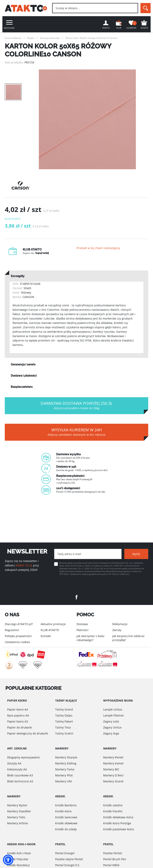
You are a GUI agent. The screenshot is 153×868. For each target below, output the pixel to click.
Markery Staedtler (19, 811)
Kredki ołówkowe (66, 823)
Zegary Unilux (112, 727)
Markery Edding (66, 763)
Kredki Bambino (66, 805)
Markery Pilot (64, 775)
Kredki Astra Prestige (117, 823)
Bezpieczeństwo (22, 387)
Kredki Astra (63, 811)
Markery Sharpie (66, 757)
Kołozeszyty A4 (17, 769)
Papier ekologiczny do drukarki (28, 733)
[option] (87, 119)
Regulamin (12, 630)
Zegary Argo (111, 733)
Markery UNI (64, 781)
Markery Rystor (17, 805)
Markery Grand (113, 781)
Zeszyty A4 (14, 763)
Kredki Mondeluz (19, 865)
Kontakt (46, 636)
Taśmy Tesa (63, 727)
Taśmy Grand (64, 709)
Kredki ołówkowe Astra (118, 817)
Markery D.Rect (113, 775)
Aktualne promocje (53, 624)
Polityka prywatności (18, 636)
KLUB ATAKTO (50, 630)
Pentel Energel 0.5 (67, 865)
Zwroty (117, 630)
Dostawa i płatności (24, 376)
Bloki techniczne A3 (20, 781)
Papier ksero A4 (18, 709)
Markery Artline (18, 823)
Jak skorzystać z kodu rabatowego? (90, 638)
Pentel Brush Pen (115, 859)
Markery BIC (111, 769)
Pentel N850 (111, 865)
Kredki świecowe (66, 817)
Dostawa (82, 624)
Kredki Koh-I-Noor (19, 853)
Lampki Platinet (113, 715)
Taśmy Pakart (64, 721)
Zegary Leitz (111, 721)
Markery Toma (65, 769)
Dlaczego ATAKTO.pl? (19, 624)
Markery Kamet (113, 763)
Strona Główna (13, 38)
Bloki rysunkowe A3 (20, 775)
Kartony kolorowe (50, 38)
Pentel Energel (65, 853)
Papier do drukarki (20, 727)
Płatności (82, 630)
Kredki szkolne (113, 805)
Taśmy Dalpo (64, 715)
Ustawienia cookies (17, 642)
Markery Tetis (16, 817)
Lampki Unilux (113, 709)
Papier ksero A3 (18, 721)
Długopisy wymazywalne (23, 757)
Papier (31, 38)
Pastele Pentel (113, 853)
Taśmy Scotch (64, 733)
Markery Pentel (113, 757)
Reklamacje (120, 624)
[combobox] (95, 8)
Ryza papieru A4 (18, 715)
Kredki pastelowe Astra (119, 829)
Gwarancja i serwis (23, 364)
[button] (8, 860)
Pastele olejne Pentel (69, 859)
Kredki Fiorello (113, 811)
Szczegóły (18, 276)
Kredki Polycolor (18, 859)
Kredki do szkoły (66, 829)
